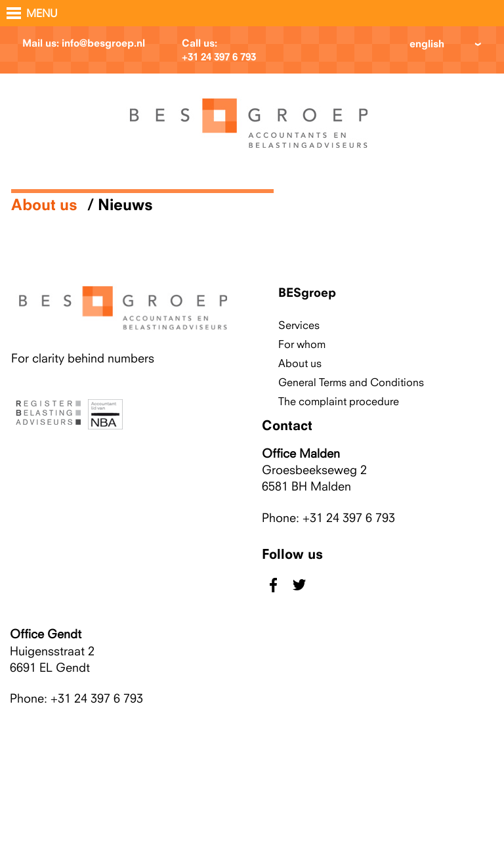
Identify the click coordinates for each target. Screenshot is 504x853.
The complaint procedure (339, 401)
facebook (273, 585)
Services (299, 325)
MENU (42, 13)
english (427, 44)
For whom (302, 344)
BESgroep (307, 292)
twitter (299, 585)
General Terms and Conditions (351, 382)
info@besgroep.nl (103, 43)
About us (44, 204)
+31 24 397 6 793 (219, 57)
